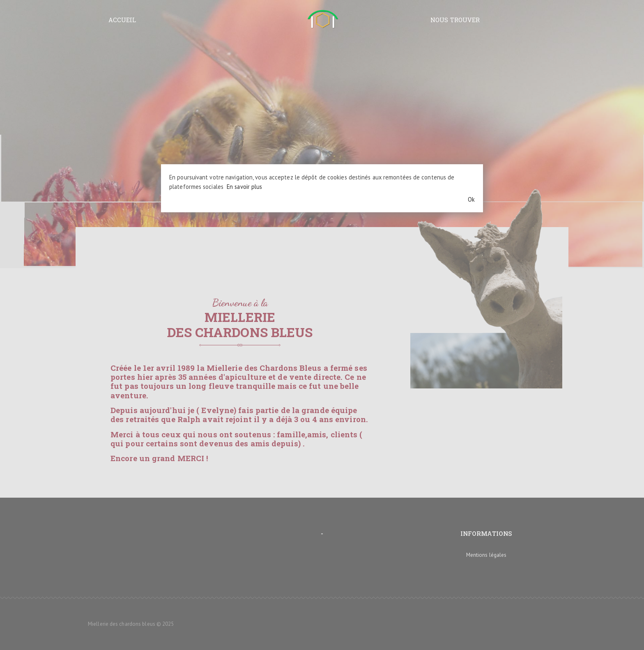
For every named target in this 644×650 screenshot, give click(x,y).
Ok (471, 199)
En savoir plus (244, 187)
